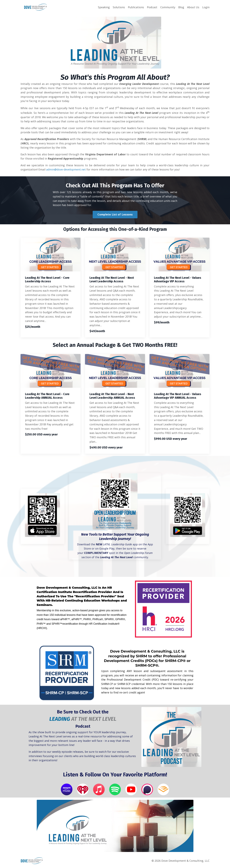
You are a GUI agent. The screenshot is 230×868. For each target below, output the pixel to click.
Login (206, 7)
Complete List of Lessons (115, 215)
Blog (181, 7)
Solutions (119, 7)
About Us (193, 7)
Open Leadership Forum (138, 554)
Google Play (107, 549)
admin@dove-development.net (66, 170)
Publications (136, 7)
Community (168, 7)
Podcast (152, 7)
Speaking (104, 7)
